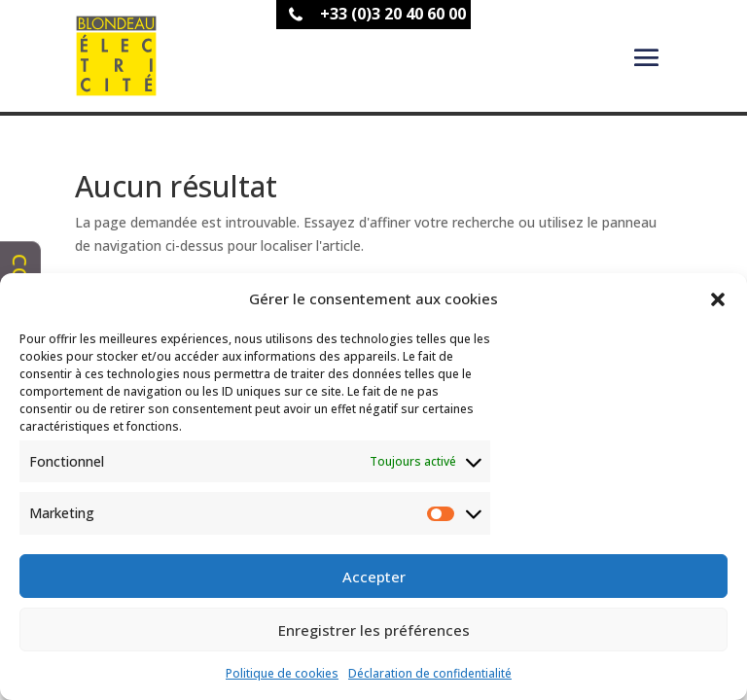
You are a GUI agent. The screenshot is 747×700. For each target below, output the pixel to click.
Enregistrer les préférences (374, 630)
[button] (718, 299)
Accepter (374, 577)
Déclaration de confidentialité (430, 673)
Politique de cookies (282, 673)
